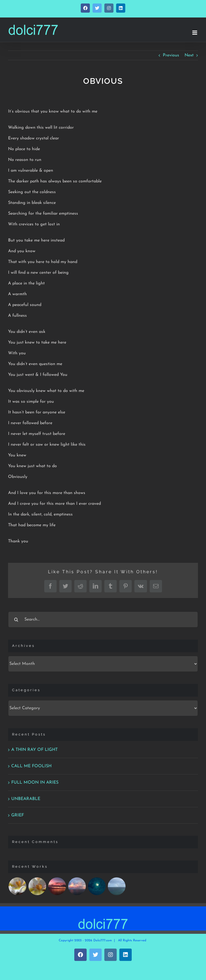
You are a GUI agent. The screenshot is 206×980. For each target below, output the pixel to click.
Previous (171, 55)
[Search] (16, 619)
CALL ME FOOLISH (31, 766)
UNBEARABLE (26, 799)
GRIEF (18, 815)
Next (189, 55)
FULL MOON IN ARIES (35, 783)
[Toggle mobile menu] (195, 33)
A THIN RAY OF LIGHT (34, 750)
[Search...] (103, 619)
